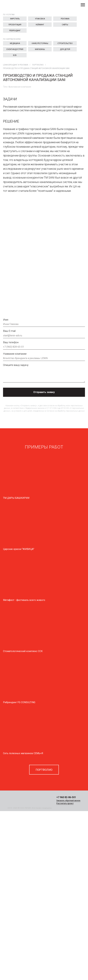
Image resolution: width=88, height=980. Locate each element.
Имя (6, 320)
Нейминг (40, 25)
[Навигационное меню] (83, 5)
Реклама (65, 19)
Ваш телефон (11, 342)
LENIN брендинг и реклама (16, 65)
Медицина (15, 43)
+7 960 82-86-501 (66, 797)
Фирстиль (15, 19)
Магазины (40, 49)
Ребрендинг (15, 31)
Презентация (15, 25)
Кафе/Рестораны (40, 43)
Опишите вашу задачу (16, 365)
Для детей (65, 49)
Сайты (65, 25)
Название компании (15, 354)
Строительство (65, 43)
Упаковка (40, 19)
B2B (15, 55)
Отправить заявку (44, 392)
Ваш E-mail (9, 331)
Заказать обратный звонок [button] (68, 801)
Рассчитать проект (65, 803)
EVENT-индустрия (15, 49)
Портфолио (38, 65)
